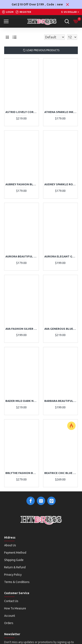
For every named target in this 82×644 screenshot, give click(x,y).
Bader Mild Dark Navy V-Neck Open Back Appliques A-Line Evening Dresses (22, 401)
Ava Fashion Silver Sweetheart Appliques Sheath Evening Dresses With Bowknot (22, 329)
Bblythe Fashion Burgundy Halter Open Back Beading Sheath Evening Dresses (22, 473)
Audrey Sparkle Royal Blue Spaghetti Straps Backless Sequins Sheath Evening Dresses (60, 184)
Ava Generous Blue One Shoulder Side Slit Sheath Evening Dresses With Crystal (60, 329)
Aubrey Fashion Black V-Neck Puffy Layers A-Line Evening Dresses (22, 184)
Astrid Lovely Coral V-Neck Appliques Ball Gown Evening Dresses (22, 112)
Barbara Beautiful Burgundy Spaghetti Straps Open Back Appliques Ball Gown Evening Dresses (60, 401)
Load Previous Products (43, 50)
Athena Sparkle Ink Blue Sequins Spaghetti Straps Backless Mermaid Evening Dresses (60, 112)
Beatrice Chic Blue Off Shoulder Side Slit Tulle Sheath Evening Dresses (60, 473)
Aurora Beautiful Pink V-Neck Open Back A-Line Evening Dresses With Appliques (22, 256)
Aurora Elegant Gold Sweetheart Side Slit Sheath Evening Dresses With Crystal (60, 256)
